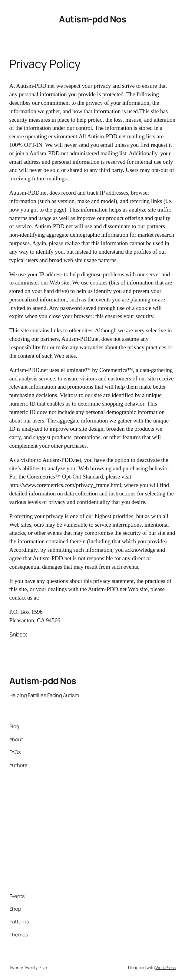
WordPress (165, 967)
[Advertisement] (90, 830)
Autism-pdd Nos (92, 19)
